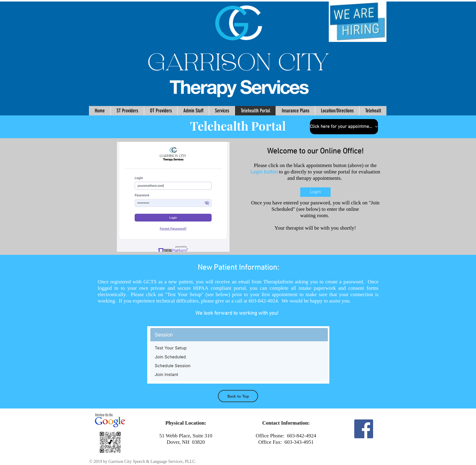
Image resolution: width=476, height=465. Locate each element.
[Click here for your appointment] (344, 127)
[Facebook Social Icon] (364, 429)
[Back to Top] (238, 396)
